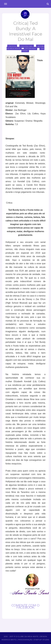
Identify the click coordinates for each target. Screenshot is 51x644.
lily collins (27, 46)
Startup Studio (41, 640)
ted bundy (31, 48)
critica (12, 46)
